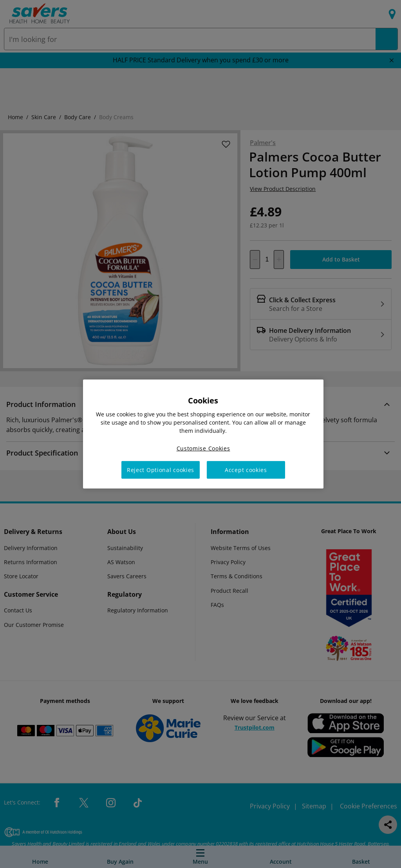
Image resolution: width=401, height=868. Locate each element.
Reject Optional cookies (161, 470)
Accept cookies (246, 470)
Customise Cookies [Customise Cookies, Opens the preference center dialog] (203, 448)
